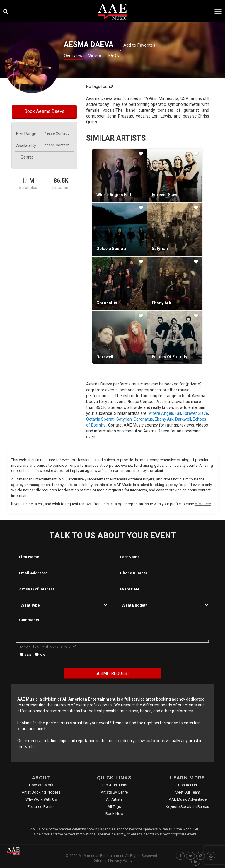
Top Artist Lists (114, 785)
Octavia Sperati (111, 249)
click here (203, 504)
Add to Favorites (139, 45)
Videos (100, 56)
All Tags (114, 807)
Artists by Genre (114, 792)
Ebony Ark (161, 303)
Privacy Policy (121, 861)
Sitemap (101, 861)
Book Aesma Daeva (44, 111)
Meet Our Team (187, 792)
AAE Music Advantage (188, 799)
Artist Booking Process (41, 792)
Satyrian (160, 249)
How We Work (41, 785)
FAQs (121, 56)
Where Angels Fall (114, 195)
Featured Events (41, 807)
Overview (75, 56)
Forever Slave (165, 195)
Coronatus (107, 303)
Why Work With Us (41, 799)
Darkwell (105, 357)
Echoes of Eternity (169, 357)
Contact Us (187, 785)
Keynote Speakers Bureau (187, 807)
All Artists (114, 799)
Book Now (114, 814)
